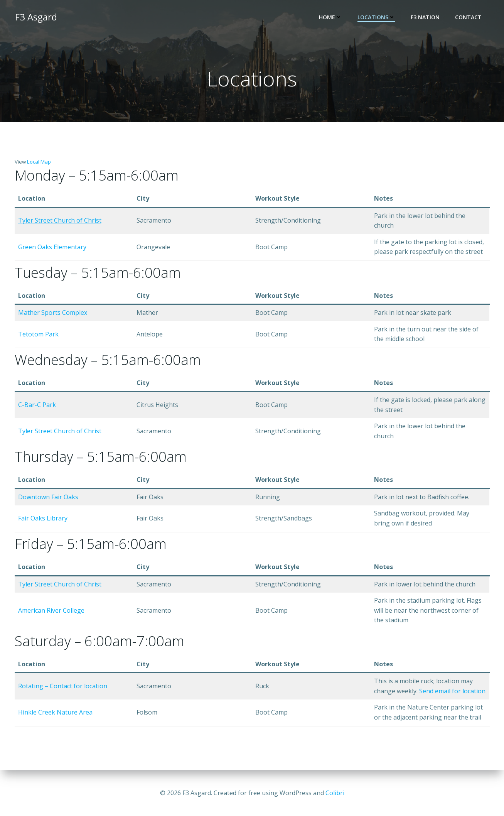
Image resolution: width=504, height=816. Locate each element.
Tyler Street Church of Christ (60, 432)
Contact (469, 18)
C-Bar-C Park (37, 405)
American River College (51, 611)
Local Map (39, 162)
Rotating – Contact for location (63, 687)
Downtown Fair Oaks (48, 497)
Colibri (335, 793)
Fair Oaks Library (43, 519)
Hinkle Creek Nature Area (55, 713)
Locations (377, 18)
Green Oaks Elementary (52, 247)
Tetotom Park (38, 335)
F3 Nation (426, 18)
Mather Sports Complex (53, 313)
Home (331, 18)
